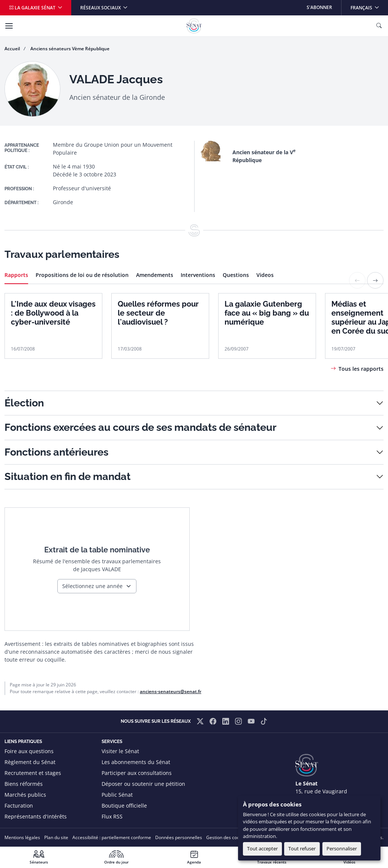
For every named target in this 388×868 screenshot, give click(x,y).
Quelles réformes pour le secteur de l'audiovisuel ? (158, 313)
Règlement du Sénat (30, 762)
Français (369, 5)
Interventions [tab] (198, 275)
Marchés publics (25, 795)
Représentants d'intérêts (36, 816)
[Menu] (9, 26)
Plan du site (56, 837)
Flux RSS (112, 816)
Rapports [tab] (16, 275)
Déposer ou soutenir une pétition (143, 784)
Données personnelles (179, 837)
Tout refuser (302, 848)
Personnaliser (342, 848)
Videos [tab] (265, 275)
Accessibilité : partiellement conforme (112, 837)
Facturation (19, 806)
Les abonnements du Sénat (136, 762)
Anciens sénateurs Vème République (70, 49)
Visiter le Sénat (120, 751)
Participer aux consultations (137, 773)
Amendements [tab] (155, 275)
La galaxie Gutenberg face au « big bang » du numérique (267, 313)
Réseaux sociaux (101, 8)
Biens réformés (24, 784)
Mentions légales (22, 837)
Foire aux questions (29, 751)
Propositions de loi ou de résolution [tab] (82, 275)
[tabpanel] (194, 322)
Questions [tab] (236, 275)
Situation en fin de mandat (67, 476)
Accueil (12, 49)
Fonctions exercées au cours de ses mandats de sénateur (140, 427)
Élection (24, 403)
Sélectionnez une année (92, 586)
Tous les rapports (361, 369)
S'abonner (319, 7)
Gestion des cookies (227, 837)
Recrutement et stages (33, 773)
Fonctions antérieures (56, 452)
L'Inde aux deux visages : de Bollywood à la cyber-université (53, 313)
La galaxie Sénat (33, 8)
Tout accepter (262, 848)
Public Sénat (117, 795)
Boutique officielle (124, 806)
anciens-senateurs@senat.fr (171, 691)
